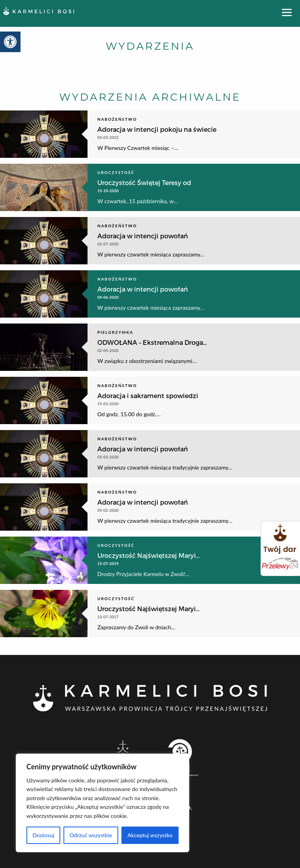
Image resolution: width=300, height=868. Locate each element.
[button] (10, 42)
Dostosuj (43, 835)
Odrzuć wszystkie (91, 835)
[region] (102, 803)
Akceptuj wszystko (150, 835)
